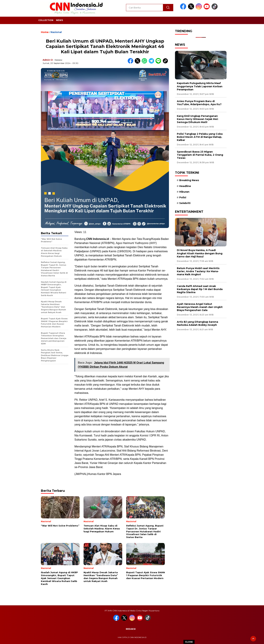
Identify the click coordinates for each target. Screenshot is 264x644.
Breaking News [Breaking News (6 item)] (189, 180)
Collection (46, 20)
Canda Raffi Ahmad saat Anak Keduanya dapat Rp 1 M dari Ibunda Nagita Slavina (200, 289)
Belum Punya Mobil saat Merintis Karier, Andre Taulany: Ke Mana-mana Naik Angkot (198, 271)
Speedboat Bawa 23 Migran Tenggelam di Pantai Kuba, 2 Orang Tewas (200, 155)
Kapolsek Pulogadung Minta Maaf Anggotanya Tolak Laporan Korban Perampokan (200, 86)
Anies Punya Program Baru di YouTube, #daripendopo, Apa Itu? (199, 103)
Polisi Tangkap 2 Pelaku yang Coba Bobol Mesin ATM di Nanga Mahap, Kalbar (200, 137)
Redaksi (131, 629)
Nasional (56, 32)
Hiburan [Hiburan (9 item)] (184, 192)
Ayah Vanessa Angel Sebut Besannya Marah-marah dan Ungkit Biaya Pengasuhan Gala (200, 307)
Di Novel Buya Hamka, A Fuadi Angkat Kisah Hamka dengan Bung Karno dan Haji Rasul (200, 253)
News (59, 20)
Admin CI (48, 60)
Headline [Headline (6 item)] (185, 186)
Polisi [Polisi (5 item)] (183, 197)
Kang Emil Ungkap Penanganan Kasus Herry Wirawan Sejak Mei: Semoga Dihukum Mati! (198, 119)
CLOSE (189, 642)
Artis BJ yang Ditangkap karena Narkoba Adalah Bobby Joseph (197, 323)
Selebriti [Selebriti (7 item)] (185, 203)
